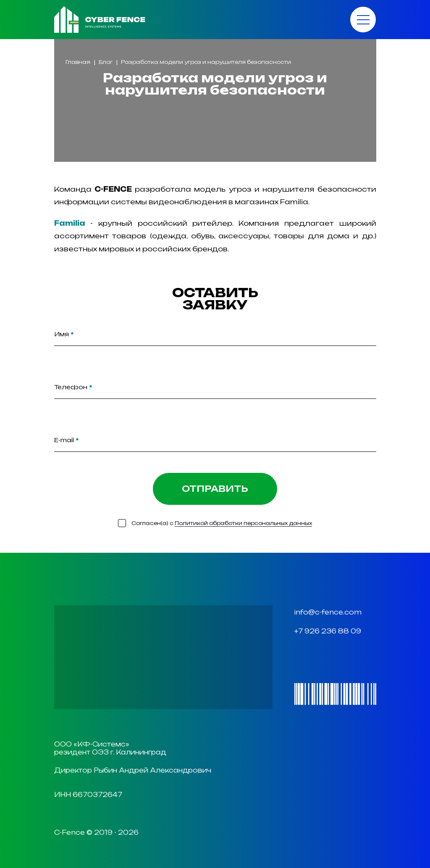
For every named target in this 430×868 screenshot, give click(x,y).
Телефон (73, 387)
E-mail (67, 440)
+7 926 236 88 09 (328, 631)
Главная (78, 62)
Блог (106, 62)
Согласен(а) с (222, 523)
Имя (64, 334)
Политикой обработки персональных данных (243, 523)
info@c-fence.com (328, 612)
